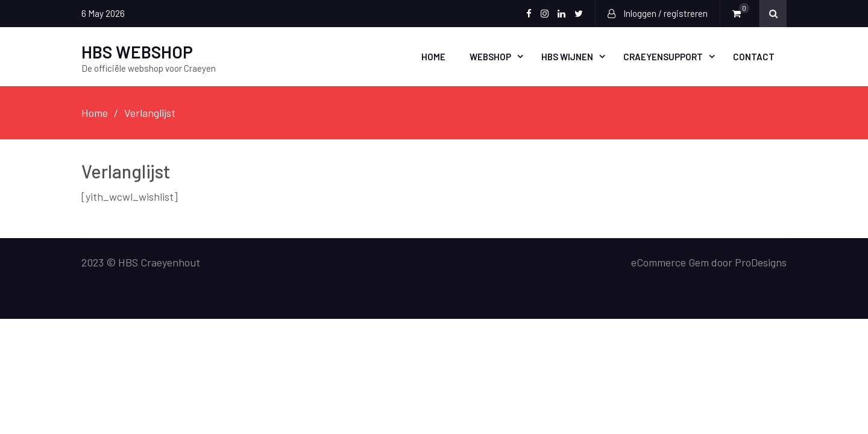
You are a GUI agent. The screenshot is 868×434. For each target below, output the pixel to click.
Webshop (490, 57)
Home (433, 57)
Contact (754, 57)
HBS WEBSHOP (137, 52)
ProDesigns (761, 262)
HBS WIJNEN (567, 57)
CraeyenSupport (663, 57)
